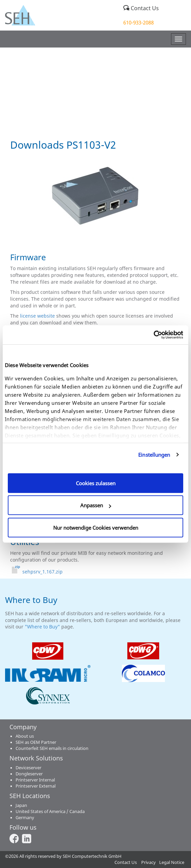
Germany (25, 818)
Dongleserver (29, 774)
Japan (21, 805)
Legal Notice (172, 862)
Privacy (148, 862)
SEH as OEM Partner (36, 742)
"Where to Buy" (43, 627)
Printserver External (36, 786)
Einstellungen (154, 455)
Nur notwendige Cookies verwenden (96, 527)
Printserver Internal (35, 780)
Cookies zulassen (96, 483)
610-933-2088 (139, 22)
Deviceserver (28, 768)
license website (37, 316)
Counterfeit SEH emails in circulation (52, 748)
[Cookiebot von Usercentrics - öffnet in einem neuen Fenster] (154, 335)
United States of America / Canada (50, 812)
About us (25, 736)
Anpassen (96, 505)
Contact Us (141, 8)
